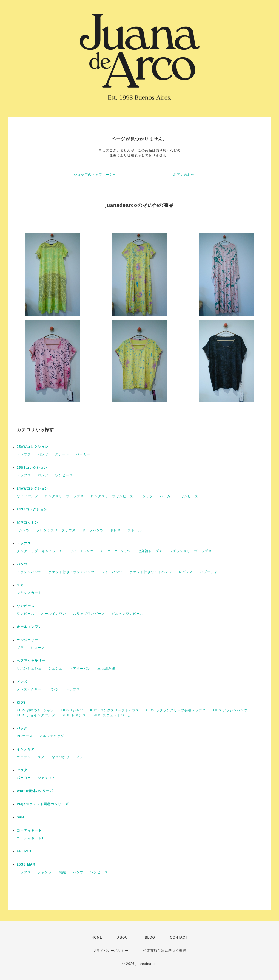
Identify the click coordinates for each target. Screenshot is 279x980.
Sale (21, 817)
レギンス (186, 572)
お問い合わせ (184, 175)
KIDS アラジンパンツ (230, 710)
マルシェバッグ (52, 736)
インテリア (26, 749)
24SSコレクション (32, 509)
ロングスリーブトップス (64, 496)
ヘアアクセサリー (31, 661)
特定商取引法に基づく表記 (165, 951)
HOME (97, 937)
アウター (24, 770)
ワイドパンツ (27, 496)
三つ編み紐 (106, 669)
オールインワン (54, 614)
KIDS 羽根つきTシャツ (35, 710)
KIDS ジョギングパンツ (36, 715)
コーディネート (29, 830)
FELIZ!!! (24, 851)
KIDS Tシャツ (72, 710)
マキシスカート (29, 593)
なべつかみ (60, 757)
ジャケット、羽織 (52, 872)
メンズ (22, 682)
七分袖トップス (150, 551)
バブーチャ (209, 572)
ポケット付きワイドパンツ (151, 572)
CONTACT (179, 937)
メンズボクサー (29, 689)
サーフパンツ (93, 530)
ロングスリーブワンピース (112, 496)
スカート (62, 454)
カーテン (24, 757)
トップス (24, 454)
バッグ (22, 728)
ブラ (20, 648)
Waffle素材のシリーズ (35, 791)
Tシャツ (146, 496)
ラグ (41, 757)
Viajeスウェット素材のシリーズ (43, 804)
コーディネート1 (30, 838)
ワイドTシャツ (81, 551)
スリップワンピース (89, 614)
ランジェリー (27, 640)
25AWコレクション (32, 447)
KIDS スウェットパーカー (114, 715)
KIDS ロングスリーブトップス (115, 710)
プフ (79, 757)
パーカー (83, 454)
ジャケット (46, 778)
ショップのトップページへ (95, 175)
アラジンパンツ (29, 572)
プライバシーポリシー (111, 951)
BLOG (150, 937)
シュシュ (55, 669)
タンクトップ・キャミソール (40, 551)
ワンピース (64, 475)
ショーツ (38, 648)
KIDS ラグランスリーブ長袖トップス (176, 710)
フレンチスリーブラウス (56, 530)
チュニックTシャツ (115, 551)
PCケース (25, 736)
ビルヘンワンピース (128, 614)
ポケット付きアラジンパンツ (71, 572)
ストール (135, 530)
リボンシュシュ (29, 669)
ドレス (116, 530)
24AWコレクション (32, 488)
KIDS (21, 703)
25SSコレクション (32, 468)
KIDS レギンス (74, 715)
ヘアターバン (80, 669)
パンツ (43, 454)
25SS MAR (26, 864)
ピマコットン (27, 523)
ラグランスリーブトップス (190, 551)
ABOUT (124, 937)
